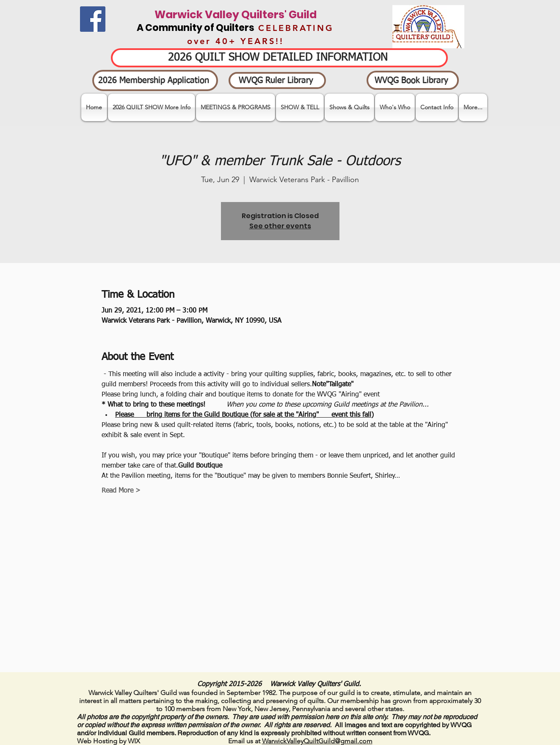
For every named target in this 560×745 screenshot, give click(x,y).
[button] (300, 107)
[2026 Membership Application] (155, 80)
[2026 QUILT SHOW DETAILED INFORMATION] (279, 58)
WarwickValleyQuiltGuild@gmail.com (317, 741)
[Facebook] (93, 19)
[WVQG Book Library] (413, 80)
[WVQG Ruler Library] (277, 80)
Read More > (121, 491)
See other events (280, 226)
